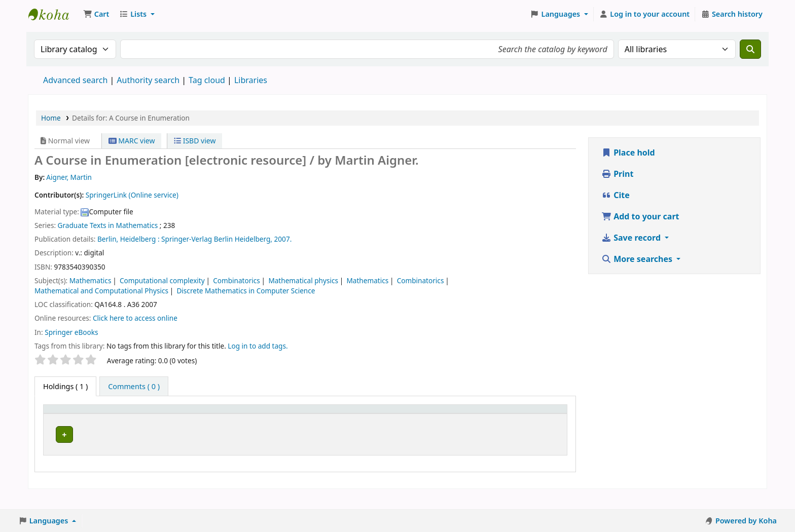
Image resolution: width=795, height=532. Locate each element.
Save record (632, 238)
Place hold (628, 153)
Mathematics (91, 280)
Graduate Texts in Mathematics (108, 225)
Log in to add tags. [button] (258, 346)
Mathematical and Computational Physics (101, 291)
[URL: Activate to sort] (321, 420)
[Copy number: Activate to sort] (384, 420)
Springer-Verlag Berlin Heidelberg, (217, 239)
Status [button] (432, 425)
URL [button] (302, 425)
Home (51, 118)
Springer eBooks (71, 332)
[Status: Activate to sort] (438, 420)
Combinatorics (237, 280)
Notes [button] (475, 425)
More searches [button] (638, 259)
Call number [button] (205, 425)
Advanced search (75, 80)
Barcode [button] (526, 425)
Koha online (54, 14)
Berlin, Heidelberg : (129, 239)
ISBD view (195, 141)
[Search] (750, 49)
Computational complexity (162, 280)
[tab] (134, 387)
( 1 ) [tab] (65, 386)
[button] (96, 14)
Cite (616, 195)
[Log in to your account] (645, 14)
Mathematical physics (303, 280)
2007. (283, 239)
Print (617, 174)
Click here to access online (135, 318)
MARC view (132, 141)
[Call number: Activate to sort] (234, 420)
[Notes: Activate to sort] (483, 420)
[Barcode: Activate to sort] (537, 420)
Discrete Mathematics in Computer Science (246, 291)
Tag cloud (207, 80)
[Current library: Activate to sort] (144, 420)
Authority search (148, 80)
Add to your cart (640, 216)
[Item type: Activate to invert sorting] (76, 420)
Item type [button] (65, 425)
